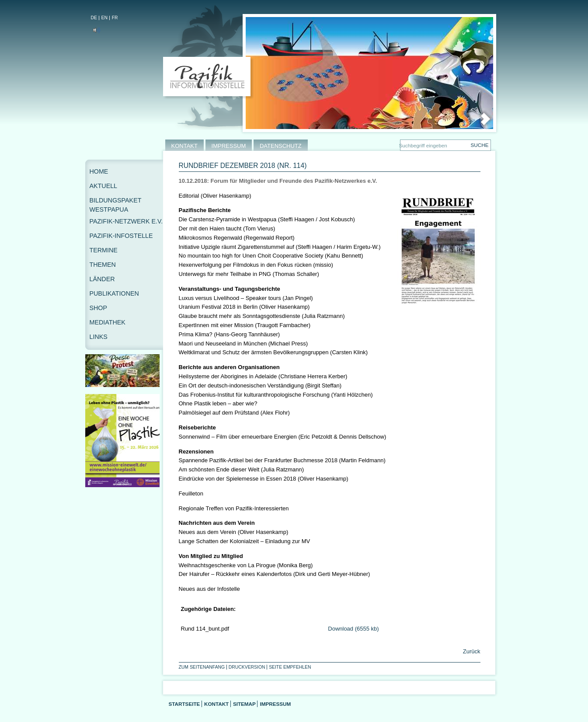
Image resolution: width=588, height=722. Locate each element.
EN (104, 18)
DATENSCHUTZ (281, 146)
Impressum (275, 704)
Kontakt (216, 704)
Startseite (184, 704)
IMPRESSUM (229, 146)
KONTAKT (184, 146)
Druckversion (247, 667)
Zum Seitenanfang (202, 667)
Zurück (471, 651)
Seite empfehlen (290, 667)
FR (115, 18)
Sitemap (244, 704)
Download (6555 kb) (353, 629)
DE (94, 18)
